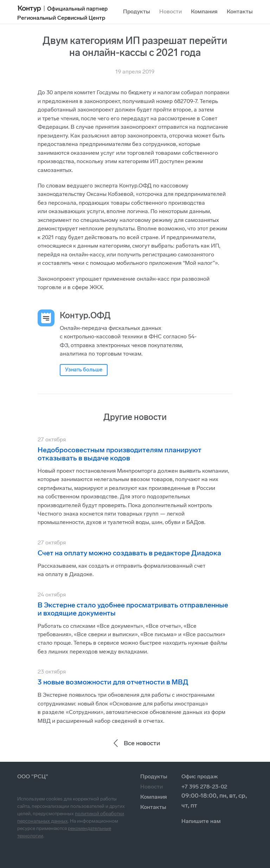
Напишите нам (201, 821)
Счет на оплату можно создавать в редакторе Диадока (129, 553)
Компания (204, 11)
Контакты (240, 11)
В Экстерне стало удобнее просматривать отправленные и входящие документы (133, 609)
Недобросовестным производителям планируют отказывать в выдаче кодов (120, 454)
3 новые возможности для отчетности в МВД (113, 682)
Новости (171, 11)
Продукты (137, 11)
